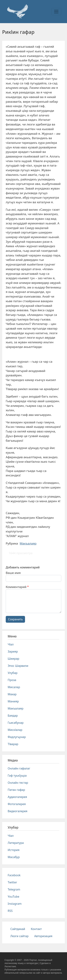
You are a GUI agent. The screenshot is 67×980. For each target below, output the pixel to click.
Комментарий (16, 587)
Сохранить (15, 619)
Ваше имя (13, 573)
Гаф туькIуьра (17, 776)
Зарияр (13, 651)
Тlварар (13, 744)
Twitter (12, 882)
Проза (12, 680)
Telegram (14, 889)
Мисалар (14, 687)
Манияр (13, 701)
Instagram (15, 904)
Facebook (14, 875)
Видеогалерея (18, 811)
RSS (10, 911)
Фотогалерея (17, 804)
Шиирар (13, 659)
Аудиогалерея (17, 797)
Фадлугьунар (17, 737)
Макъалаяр (28, 543)
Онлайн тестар (18, 783)
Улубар (13, 673)
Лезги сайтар (19, 936)
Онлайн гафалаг (19, 768)
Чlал (11, 644)
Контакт (36, 929)
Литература (16, 843)
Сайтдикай (18, 929)
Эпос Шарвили (18, 666)
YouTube (13, 897)
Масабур (14, 857)
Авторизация (43, 936)
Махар (12, 694)
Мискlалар (15, 730)
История (14, 850)
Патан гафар (16, 790)
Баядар (13, 716)
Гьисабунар (16, 723)
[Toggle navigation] (56, 12)
